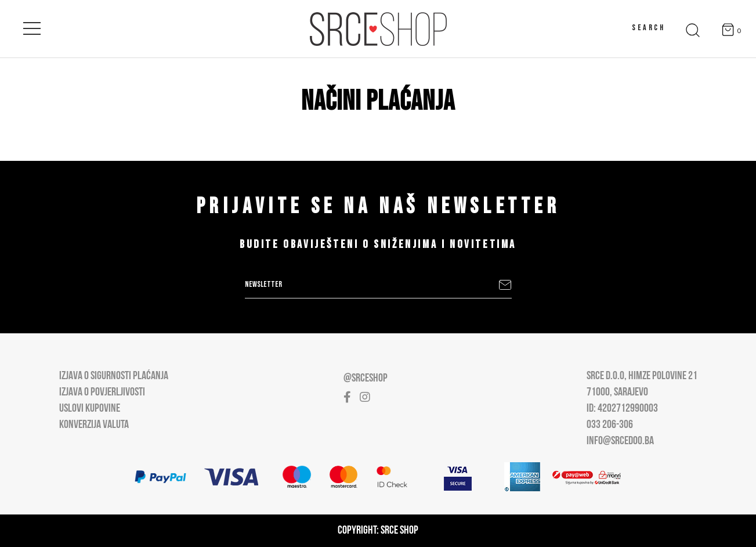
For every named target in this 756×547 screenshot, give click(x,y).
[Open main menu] (32, 26)
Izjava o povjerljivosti (102, 393)
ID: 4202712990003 (622, 409)
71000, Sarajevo (617, 393)
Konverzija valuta (94, 425)
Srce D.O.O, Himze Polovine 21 (642, 376)
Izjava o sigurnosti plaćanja (114, 376)
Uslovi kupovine (90, 409)
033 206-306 (610, 425)
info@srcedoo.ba (620, 441)
